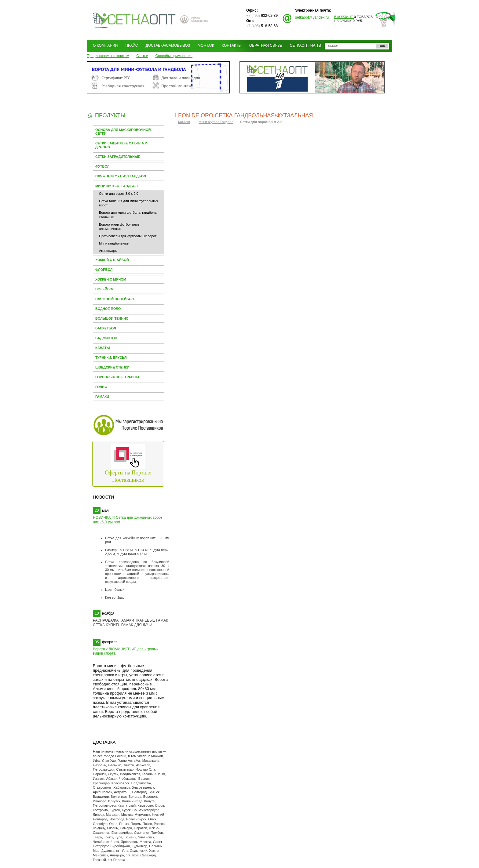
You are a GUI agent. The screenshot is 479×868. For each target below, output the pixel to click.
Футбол (102, 166)
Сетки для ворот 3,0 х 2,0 (119, 194)
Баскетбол (106, 328)
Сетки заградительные (118, 157)
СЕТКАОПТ (134, 19)
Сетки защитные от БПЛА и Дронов (121, 145)
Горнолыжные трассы (117, 377)
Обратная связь (266, 45)
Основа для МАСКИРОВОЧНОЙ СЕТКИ (123, 132)
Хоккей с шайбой (112, 260)
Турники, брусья (111, 358)
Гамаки (102, 397)
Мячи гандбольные (114, 243)
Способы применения (174, 56)
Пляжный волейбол (115, 299)
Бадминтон (106, 338)
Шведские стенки (112, 367)
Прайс (132, 45)
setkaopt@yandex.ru (312, 17)
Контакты (232, 45)
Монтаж (206, 45)
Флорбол (104, 270)
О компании (105, 45)
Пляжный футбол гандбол (121, 176)
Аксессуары (108, 251)
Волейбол (105, 289)
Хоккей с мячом (111, 279)
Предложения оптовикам (108, 56)
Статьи (142, 56)
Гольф (101, 387)
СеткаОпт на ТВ (305, 45)
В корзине (344, 17)
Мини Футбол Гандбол (117, 186)
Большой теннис (112, 318)
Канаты (103, 348)
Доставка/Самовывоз (168, 45)
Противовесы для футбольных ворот (128, 236)
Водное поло (108, 309)
